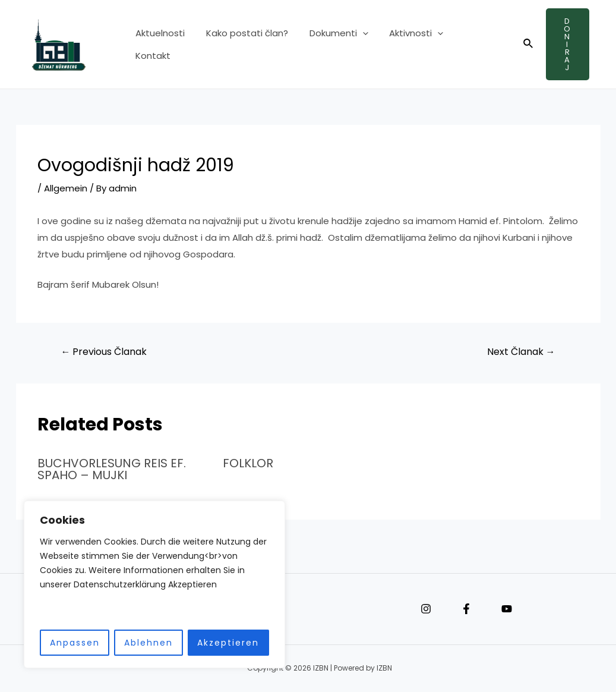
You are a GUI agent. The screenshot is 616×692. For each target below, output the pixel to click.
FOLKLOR (248, 463)
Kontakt (467, 44)
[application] (354, 45)
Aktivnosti (404, 45)
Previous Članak (104, 352)
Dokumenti (330, 45)
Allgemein (66, 188)
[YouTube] (507, 609)
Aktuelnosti (158, 44)
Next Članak (521, 352)
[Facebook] (466, 609)
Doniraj (565, 44)
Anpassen (75, 643)
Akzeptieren (228, 643)
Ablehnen (149, 643)
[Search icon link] (522, 45)
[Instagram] (426, 609)
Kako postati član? (242, 44)
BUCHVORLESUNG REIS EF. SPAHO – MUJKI (112, 469)
